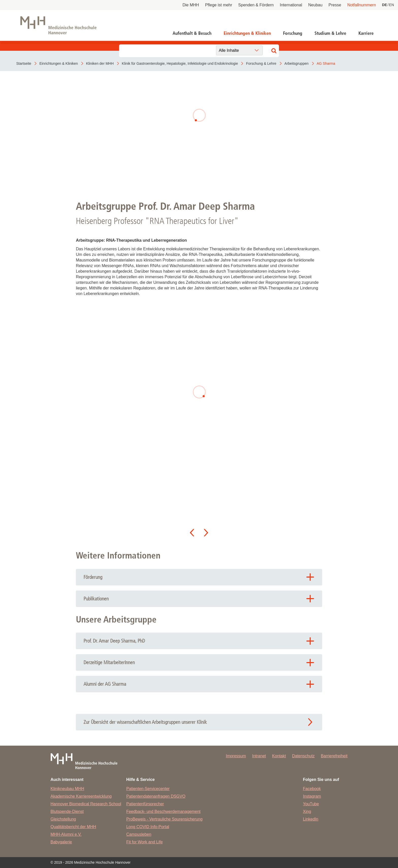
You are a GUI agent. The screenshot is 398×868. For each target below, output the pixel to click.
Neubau (315, 5)
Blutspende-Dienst (67, 812)
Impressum (236, 756)
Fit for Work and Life (144, 842)
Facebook (312, 789)
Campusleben (139, 834)
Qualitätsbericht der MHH (73, 827)
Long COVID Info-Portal (148, 827)
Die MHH (191, 5)
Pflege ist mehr (219, 5)
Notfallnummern (362, 5)
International (291, 5)
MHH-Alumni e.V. (66, 834)
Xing (307, 812)
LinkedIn (311, 819)
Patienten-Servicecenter (148, 789)
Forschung (293, 33)
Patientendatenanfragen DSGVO (156, 796)
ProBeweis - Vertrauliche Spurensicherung (164, 819)
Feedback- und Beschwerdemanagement (163, 812)
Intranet (259, 756)
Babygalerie (61, 842)
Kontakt (279, 756)
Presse (335, 5)
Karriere (366, 33)
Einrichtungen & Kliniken (247, 33)
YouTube (311, 804)
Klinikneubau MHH (67, 789)
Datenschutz (303, 756)
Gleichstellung (63, 819)
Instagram (312, 796)
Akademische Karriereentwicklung (81, 796)
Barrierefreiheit (334, 756)
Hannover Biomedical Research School (86, 804)
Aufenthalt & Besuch (192, 33)
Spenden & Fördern (256, 5)
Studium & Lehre (330, 33)
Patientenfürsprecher (145, 804)
